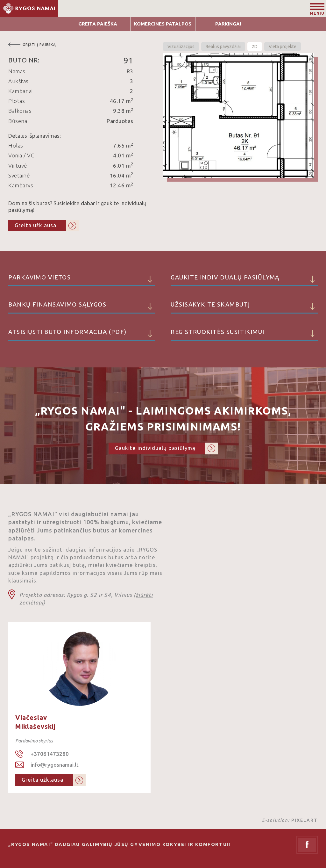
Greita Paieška (98, 24)
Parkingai (228, 24)
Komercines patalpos (163, 24)
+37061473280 (50, 754)
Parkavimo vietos (82, 280)
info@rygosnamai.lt (55, 765)
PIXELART (305, 820)
